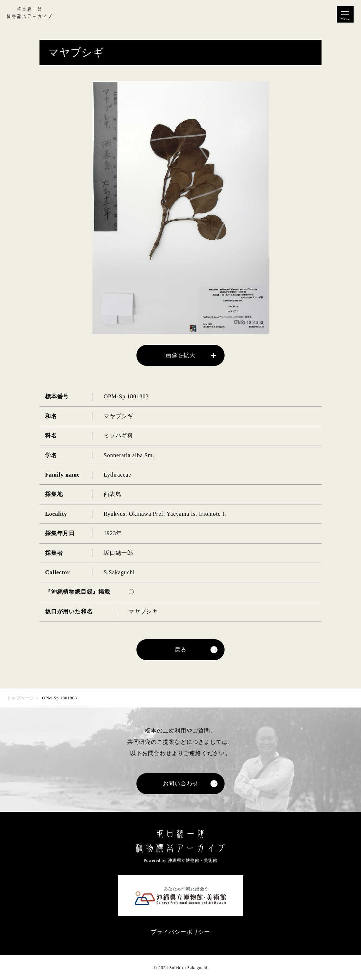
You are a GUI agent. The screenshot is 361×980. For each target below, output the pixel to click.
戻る (180, 650)
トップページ (21, 698)
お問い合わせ (181, 783)
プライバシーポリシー (180, 932)
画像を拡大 (180, 355)
